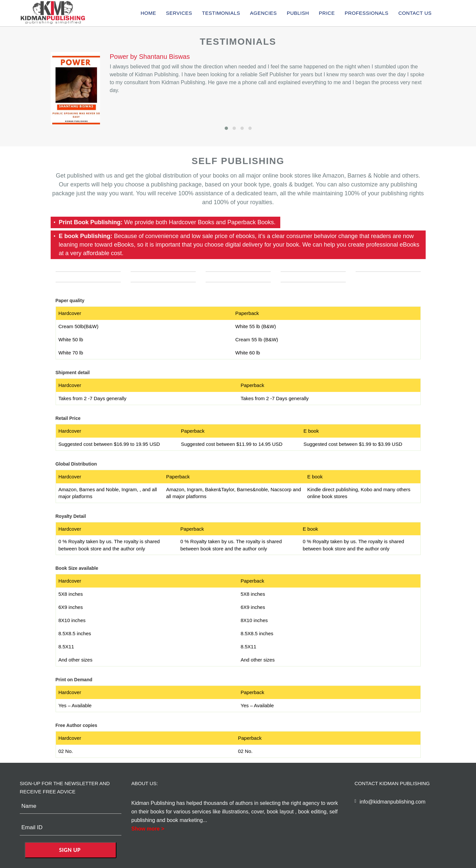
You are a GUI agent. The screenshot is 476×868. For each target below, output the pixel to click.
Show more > (148, 829)
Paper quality (70, 301)
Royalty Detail (71, 516)
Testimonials (221, 13)
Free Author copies (76, 725)
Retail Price (68, 418)
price (327, 13)
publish (298, 13)
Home (148, 13)
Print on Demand (74, 680)
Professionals (367, 13)
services (179, 13)
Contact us (415, 13)
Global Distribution (76, 464)
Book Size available (77, 568)
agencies (263, 13)
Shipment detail (73, 373)
